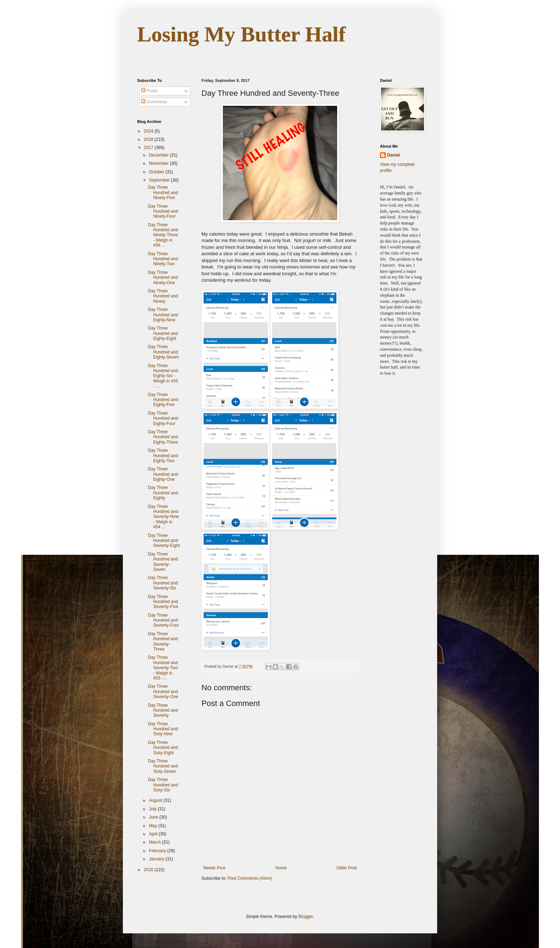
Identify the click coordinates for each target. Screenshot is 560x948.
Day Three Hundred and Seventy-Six (163, 583)
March (156, 842)
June (154, 817)
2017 (149, 148)
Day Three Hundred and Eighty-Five (163, 400)
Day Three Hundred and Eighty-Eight (163, 333)
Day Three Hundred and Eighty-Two (163, 456)
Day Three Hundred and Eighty (163, 493)
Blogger (306, 917)
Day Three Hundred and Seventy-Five (163, 602)
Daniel (394, 155)
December (159, 155)
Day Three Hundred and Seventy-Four (163, 620)
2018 (149, 139)
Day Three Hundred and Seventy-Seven (163, 562)
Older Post (347, 868)
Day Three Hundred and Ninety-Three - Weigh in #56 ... (163, 235)
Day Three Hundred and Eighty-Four (163, 418)
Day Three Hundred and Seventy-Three (163, 641)
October (157, 172)
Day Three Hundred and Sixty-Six (163, 785)
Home (281, 868)
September (160, 180)
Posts (149, 91)
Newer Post (214, 868)
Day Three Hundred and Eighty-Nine (163, 315)
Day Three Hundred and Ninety (163, 296)
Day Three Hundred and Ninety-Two (163, 259)
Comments (154, 102)
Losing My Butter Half (241, 34)
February (158, 851)
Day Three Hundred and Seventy (163, 710)
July (153, 809)
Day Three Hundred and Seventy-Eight (164, 541)
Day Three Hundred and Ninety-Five (163, 192)
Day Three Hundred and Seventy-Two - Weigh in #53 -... (163, 668)
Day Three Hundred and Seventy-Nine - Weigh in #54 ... (163, 517)
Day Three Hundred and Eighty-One (163, 474)
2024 (149, 131)
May (154, 826)
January (157, 859)
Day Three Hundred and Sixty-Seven (163, 766)
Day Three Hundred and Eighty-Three (163, 437)
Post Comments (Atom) (250, 878)
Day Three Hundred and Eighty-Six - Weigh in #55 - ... (163, 376)
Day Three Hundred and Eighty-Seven (163, 352)
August (156, 800)
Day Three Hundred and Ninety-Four (163, 211)
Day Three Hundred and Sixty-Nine (163, 729)
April (154, 834)
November (159, 163)
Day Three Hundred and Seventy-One (163, 692)
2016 (149, 870)
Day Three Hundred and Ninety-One (163, 278)
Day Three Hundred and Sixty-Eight (163, 748)
